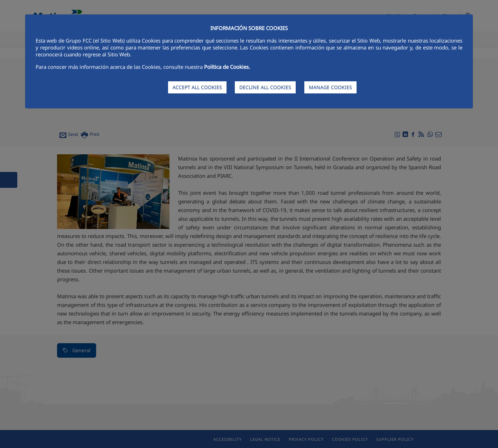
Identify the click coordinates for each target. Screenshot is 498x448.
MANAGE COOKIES (330, 87)
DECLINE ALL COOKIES (265, 87)
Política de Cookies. (227, 67)
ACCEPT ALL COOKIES (197, 87)
